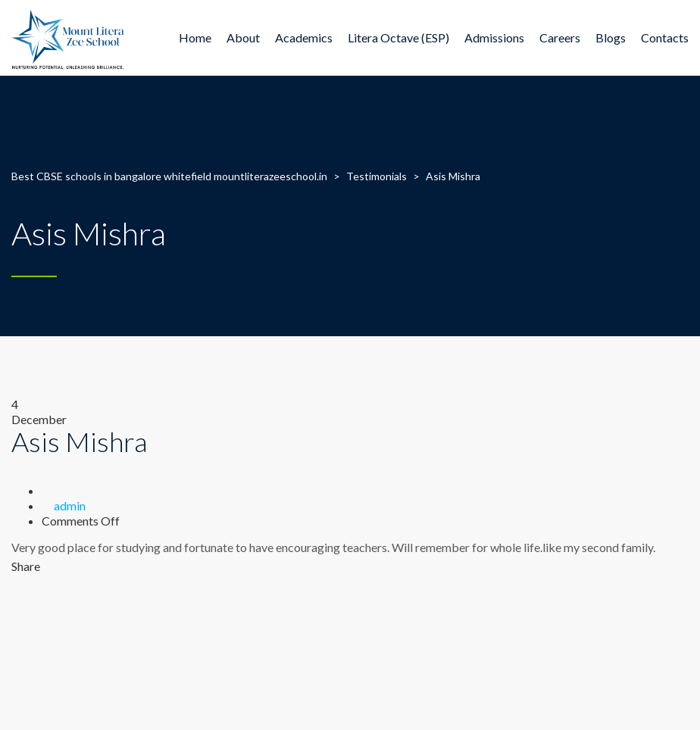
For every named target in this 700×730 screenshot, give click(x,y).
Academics (304, 37)
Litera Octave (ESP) (398, 37)
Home (195, 37)
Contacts (665, 37)
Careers (560, 37)
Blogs (611, 37)
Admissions (494, 37)
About (243, 37)
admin (70, 505)
